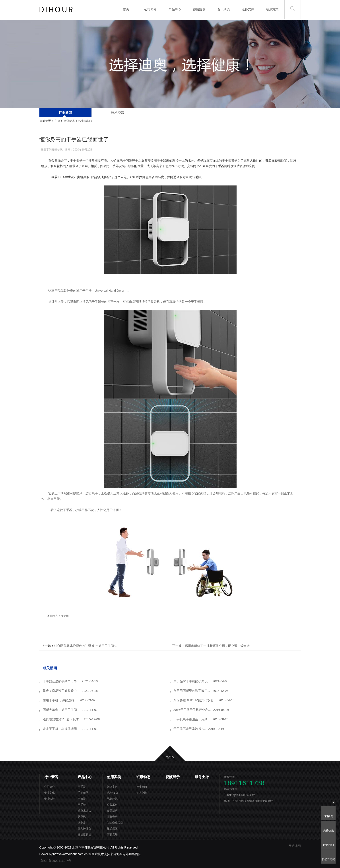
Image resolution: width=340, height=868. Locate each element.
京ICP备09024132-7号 (56, 861)
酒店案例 (112, 787)
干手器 (82, 787)
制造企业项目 (115, 823)
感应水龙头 (84, 811)
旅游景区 (112, 829)
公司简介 (150, 9)
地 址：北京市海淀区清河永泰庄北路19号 (249, 801)
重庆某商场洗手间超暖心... (61, 691)
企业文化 (49, 793)
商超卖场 (112, 835)
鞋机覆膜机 (84, 835)
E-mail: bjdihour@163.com (242, 795)
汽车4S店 (113, 793)
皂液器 (82, 799)
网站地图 (295, 846)
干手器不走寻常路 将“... (190, 729)
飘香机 (82, 817)
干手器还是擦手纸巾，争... (61, 681)
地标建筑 (112, 799)
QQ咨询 (329, 816)
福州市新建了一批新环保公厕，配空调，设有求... (219, 646)
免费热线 (328, 831)
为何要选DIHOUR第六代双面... (195, 700)
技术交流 (118, 113)
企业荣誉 (49, 799)
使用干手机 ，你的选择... (60, 700)
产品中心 (175, 9)
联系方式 (272, 9)
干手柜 (82, 805)
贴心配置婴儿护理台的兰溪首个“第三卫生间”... (86, 646)
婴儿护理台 (84, 829)
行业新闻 (65, 113)
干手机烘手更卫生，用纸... (192, 719)
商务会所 (112, 817)
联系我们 (328, 845)
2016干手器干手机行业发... (192, 710)
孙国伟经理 (232, 789)
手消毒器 (83, 793)
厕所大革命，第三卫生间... (61, 710)
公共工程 (112, 805)
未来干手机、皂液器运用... (61, 729)
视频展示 (173, 777)
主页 (57, 121)
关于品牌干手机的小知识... (192, 681)
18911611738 (244, 783)
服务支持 (248, 9)
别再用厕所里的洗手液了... (192, 691)
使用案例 (199, 9)
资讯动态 (223, 9)
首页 (126, 9)
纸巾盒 (82, 823)
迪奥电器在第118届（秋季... (62, 719)
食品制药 (112, 811)
